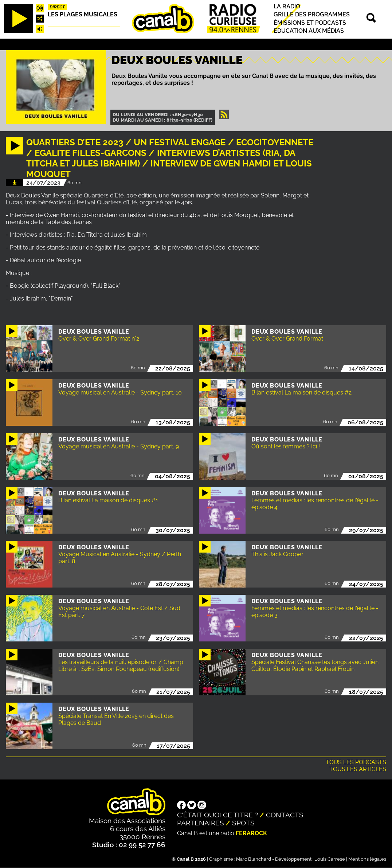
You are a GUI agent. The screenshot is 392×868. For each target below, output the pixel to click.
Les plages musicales (83, 14)
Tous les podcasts (356, 762)
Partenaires (201, 823)
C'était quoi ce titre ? (217, 815)
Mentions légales (367, 859)
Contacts (285, 815)
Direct (57, 7)
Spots (243, 823)
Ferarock (251, 833)
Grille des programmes (312, 15)
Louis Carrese (330, 859)
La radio (287, 6)
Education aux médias (309, 31)
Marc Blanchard (254, 859)
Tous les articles (358, 769)
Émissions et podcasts (310, 23)
